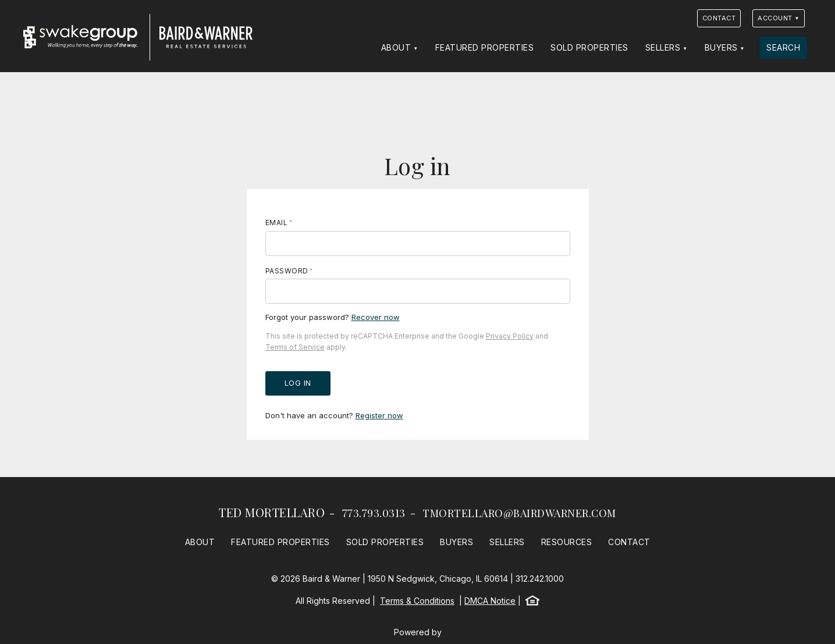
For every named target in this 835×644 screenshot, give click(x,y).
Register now (379, 415)
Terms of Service (295, 347)
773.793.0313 (374, 513)
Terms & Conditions (417, 601)
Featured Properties (485, 47)
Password (287, 271)
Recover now (376, 317)
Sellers (663, 47)
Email (277, 223)
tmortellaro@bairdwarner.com (519, 513)
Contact (719, 18)
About (396, 47)
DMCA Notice (490, 601)
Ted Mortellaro (272, 512)
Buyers (721, 47)
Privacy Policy (510, 336)
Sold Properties (589, 47)
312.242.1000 (540, 579)
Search (783, 47)
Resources (567, 542)
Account (775, 18)
